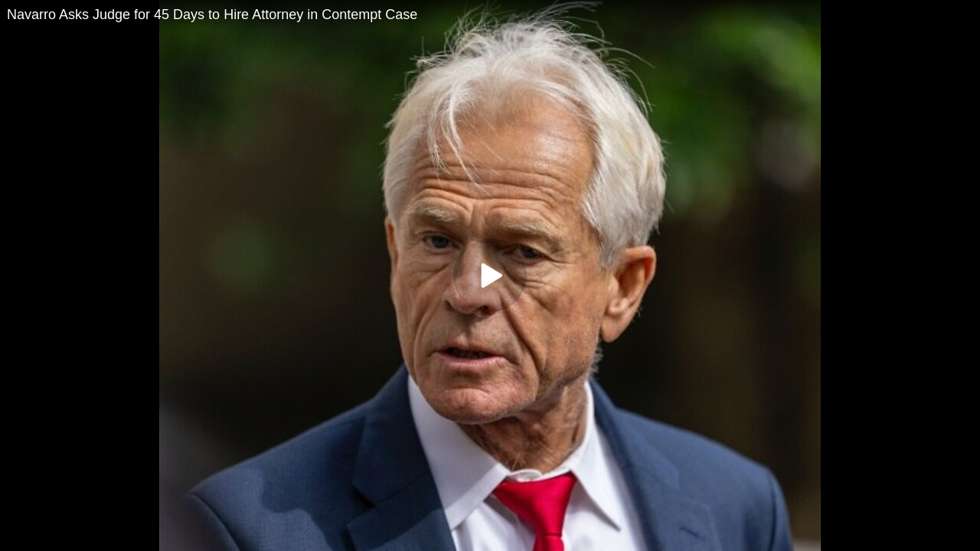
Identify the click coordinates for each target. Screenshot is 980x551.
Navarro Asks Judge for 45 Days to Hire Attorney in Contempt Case (212, 15)
